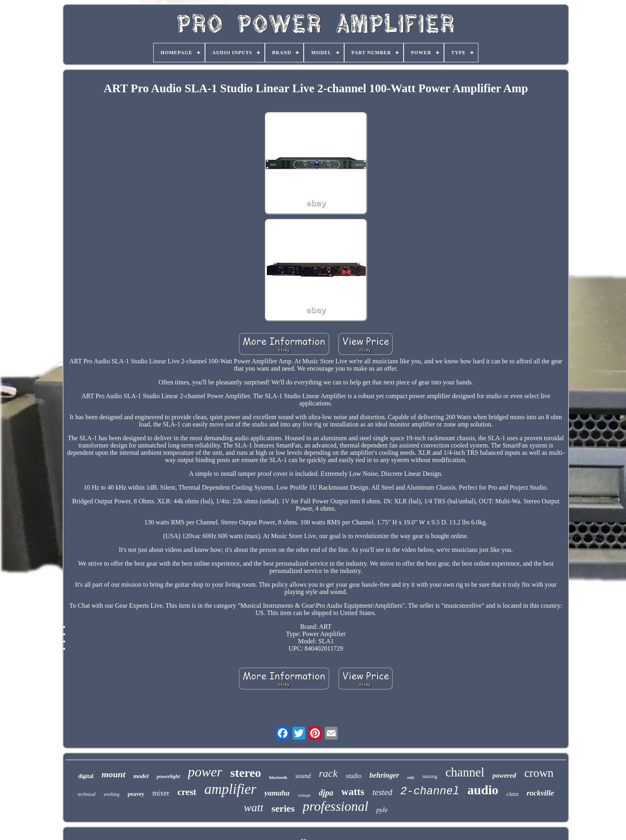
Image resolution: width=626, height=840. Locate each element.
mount (113, 774)
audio (483, 790)
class (512, 794)
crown (539, 773)
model (141, 776)
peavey (136, 794)
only (411, 777)
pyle (382, 810)
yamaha (277, 793)
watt (254, 807)
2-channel (430, 791)
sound (303, 776)
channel (465, 772)
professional (336, 806)
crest (187, 792)
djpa (326, 793)
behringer (384, 775)
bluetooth (278, 777)
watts (353, 792)
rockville (540, 793)
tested (382, 792)
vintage (304, 795)
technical (87, 794)
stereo (246, 773)
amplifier (231, 789)
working (111, 794)
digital (86, 776)
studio (354, 776)
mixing (430, 776)
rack (328, 773)
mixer (161, 793)
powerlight (168, 776)
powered (504, 775)
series (283, 808)
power (205, 772)
